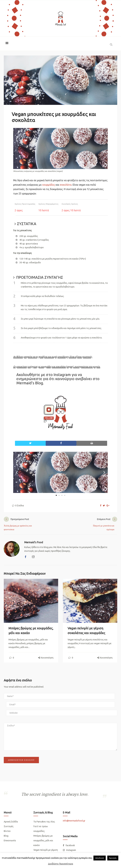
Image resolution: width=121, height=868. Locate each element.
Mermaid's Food (34, 542)
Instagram (62, 375)
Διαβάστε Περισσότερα (61, 864)
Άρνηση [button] (113, 858)
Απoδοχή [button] (100, 858)
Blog (6, 836)
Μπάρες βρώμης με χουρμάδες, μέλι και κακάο (43, 840)
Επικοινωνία (10, 840)
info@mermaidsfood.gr (74, 821)
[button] (17, 472)
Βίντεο (7, 831)
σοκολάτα (66, 185)
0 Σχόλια (18, 506)
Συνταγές (9, 826)
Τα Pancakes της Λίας (44, 822)
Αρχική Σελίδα (11, 822)
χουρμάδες (49, 185)
